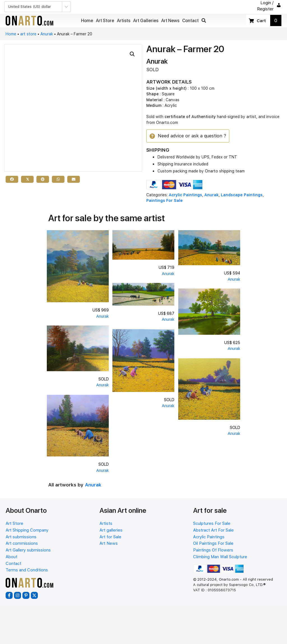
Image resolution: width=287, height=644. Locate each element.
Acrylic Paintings (185, 195)
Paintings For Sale (165, 201)
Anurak (47, 34)
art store (28, 34)
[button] (204, 21)
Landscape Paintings (242, 195)
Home (11, 34)
